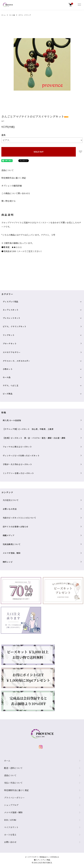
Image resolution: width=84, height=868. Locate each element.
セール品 (12, 15)
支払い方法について (13, 783)
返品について (8, 170)
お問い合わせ (10, 842)
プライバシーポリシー (14, 798)
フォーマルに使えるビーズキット (17, 447)
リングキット (9, 335)
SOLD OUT (39, 152)
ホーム (3, 15)
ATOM (13, 820)
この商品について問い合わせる (16, 193)
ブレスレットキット (12, 318)
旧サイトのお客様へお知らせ (15, 527)
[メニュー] (79, 5)
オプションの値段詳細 (12, 186)
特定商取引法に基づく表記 (14, 178)
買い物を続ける (9, 201)
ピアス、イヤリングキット (14, 326)
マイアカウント (11, 827)
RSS (6, 820)
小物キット (8, 369)
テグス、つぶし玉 (11, 385)
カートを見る (10, 835)
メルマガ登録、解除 (12, 553)
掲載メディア (9, 535)
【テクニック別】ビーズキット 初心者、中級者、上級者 (28, 429)
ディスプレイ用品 (10, 302)
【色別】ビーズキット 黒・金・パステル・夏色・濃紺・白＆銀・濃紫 (34, 438)
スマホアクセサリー (12, 352)
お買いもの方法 (10, 509)
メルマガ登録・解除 (13, 812)
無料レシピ (8, 562)
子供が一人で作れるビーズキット (17, 464)
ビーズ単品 (8, 394)
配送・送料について (13, 768)
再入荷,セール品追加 (12, 420)
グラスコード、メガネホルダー (16, 361)
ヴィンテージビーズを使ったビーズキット (21, 456)
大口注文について (11, 500)
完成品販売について (12, 544)
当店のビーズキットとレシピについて (19, 518)
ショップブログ (11, 805)
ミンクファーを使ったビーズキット (18, 473)
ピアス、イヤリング (25, 15)
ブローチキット (10, 343)
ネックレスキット (11, 310)
